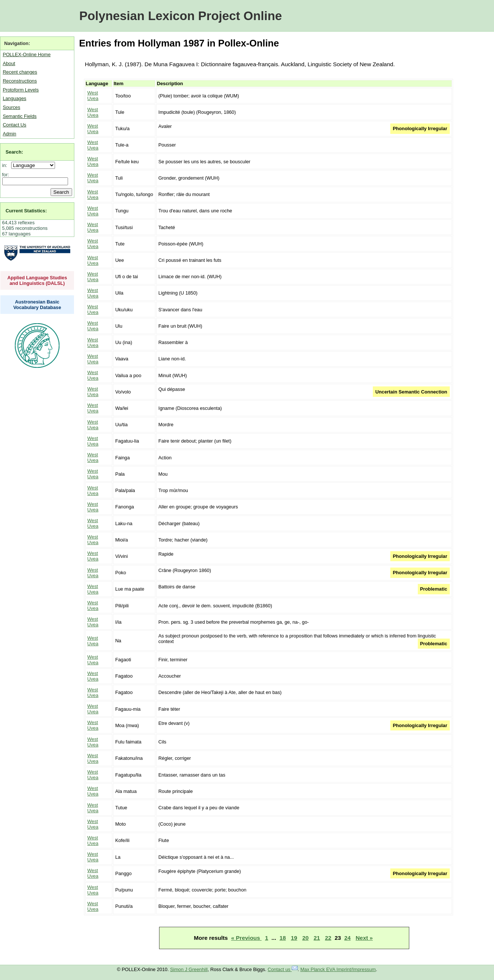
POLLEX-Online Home (27, 54)
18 (283, 938)
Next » (364, 938)
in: (6, 165)
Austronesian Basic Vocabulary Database (37, 305)
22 (328, 938)
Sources (11, 107)
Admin (9, 134)
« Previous (246, 938)
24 (347, 938)
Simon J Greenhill (189, 969)
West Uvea (93, 96)
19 (294, 938)
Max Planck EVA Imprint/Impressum (338, 969)
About (9, 63)
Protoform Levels (21, 90)
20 (305, 938)
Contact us (283, 969)
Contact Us (14, 125)
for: (6, 175)
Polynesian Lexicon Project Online (180, 16)
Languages (14, 98)
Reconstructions (20, 81)
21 (317, 938)
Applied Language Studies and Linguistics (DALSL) (37, 280)
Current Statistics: (26, 211)
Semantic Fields (20, 116)
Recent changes (20, 72)
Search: (14, 152)
